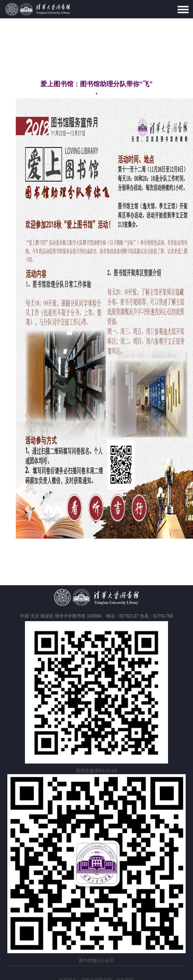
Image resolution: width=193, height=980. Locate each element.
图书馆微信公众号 (96, 961)
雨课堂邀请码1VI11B (96, 771)
